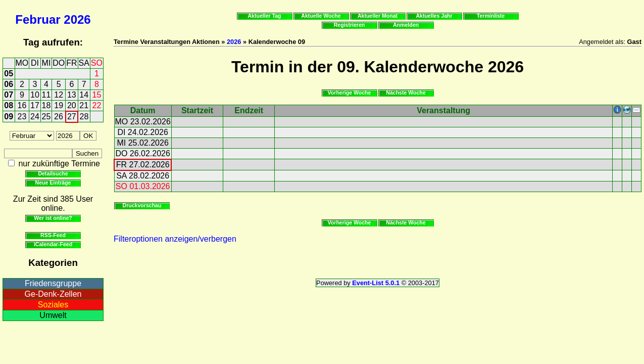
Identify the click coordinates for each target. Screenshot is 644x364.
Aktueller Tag (264, 16)
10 (35, 95)
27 (72, 117)
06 (9, 84)
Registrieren (350, 25)
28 (84, 117)
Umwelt (53, 315)
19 (59, 105)
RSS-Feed (53, 235)
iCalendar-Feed (53, 244)
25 (46, 117)
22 (97, 105)
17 (35, 105)
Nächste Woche (406, 93)
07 (9, 95)
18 (46, 105)
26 (59, 117)
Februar (38, 19)
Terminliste (491, 16)
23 (22, 117)
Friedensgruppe (53, 283)
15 (97, 95)
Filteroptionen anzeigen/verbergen (175, 239)
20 (72, 105)
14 (84, 95)
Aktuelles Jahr (434, 16)
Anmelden (406, 25)
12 (59, 95)
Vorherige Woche (350, 93)
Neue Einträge (53, 183)
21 (84, 105)
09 (9, 117)
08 (9, 105)
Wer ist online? (53, 218)
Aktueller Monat (378, 16)
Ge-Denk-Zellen (53, 294)
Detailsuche (53, 173)
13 (72, 95)
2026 (77, 19)
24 (35, 117)
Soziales (53, 305)
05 (9, 74)
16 (22, 105)
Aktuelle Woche (321, 16)
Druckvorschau (142, 205)
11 (46, 95)
